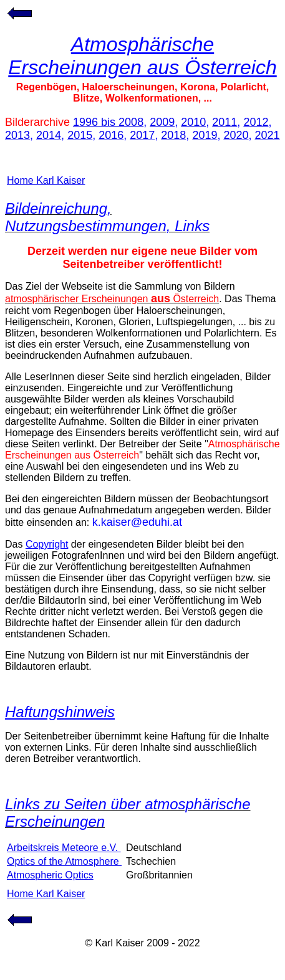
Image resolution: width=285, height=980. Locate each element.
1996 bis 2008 (108, 122)
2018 (173, 135)
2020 (236, 135)
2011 (225, 122)
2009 (162, 122)
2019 (205, 135)
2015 (80, 135)
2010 (193, 122)
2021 (268, 135)
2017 (142, 135)
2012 (256, 122)
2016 (111, 135)
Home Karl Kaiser (46, 180)
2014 (49, 135)
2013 (17, 135)
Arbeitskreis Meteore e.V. (64, 848)
